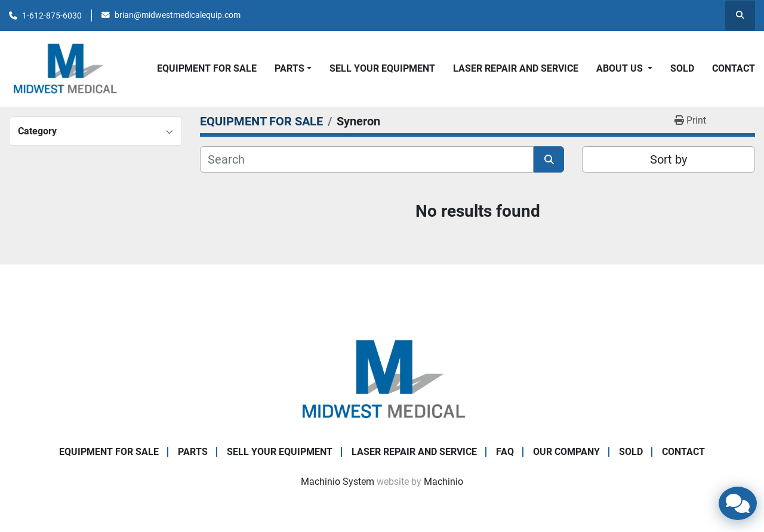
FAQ (505, 452)
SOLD (682, 68)
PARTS (289, 68)
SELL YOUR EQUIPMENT (382, 68)
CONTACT (734, 68)
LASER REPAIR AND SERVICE (516, 68)
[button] (293, 69)
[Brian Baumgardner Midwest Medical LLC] (382, 379)
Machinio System (338, 482)
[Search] (367, 159)
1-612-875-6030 (52, 16)
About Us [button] (621, 68)
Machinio (443, 482)
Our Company (566, 452)
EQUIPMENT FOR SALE (207, 68)
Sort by (668, 159)
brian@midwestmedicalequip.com (178, 15)
